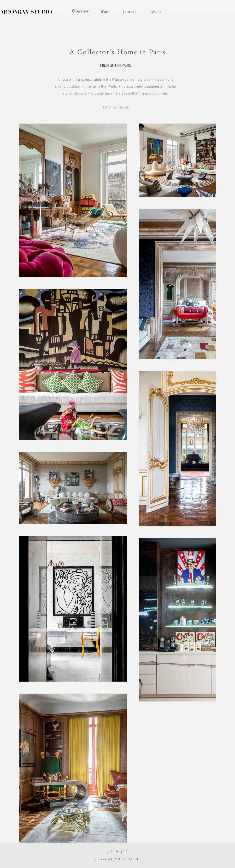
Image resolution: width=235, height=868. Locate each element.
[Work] (105, 12)
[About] (156, 12)
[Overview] (80, 12)
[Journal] (129, 12)
